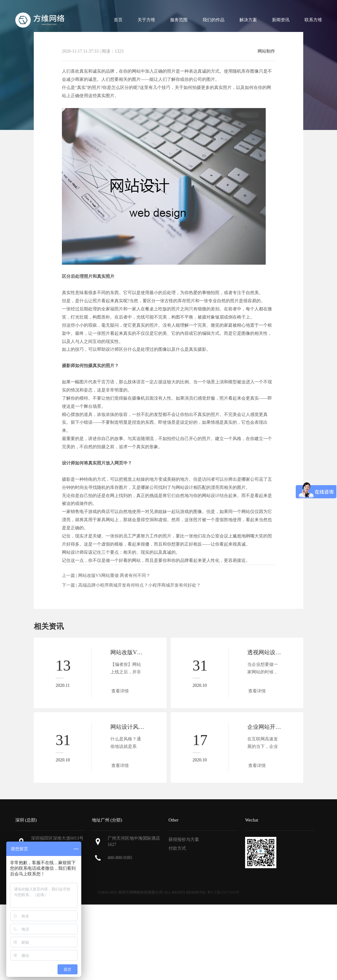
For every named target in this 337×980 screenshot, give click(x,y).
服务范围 (179, 20)
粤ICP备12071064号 (223, 892)
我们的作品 (214, 20)
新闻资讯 (281, 20)
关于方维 (146, 20)
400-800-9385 (120, 858)
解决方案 (248, 20)
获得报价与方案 (184, 840)
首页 (118, 20)
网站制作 (266, 51)
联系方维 (313, 20)
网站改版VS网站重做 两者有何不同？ (114, 576)
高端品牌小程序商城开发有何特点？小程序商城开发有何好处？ (139, 585)
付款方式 (177, 848)
